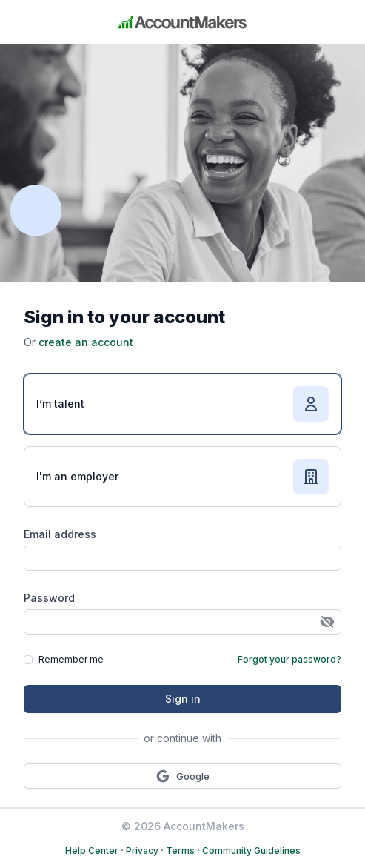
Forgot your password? (289, 659)
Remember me (71, 659)
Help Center (92, 851)
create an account (86, 342)
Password (49, 598)
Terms (180, 851)
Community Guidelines (251, 851)
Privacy (142, 851)
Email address (60, 534)
